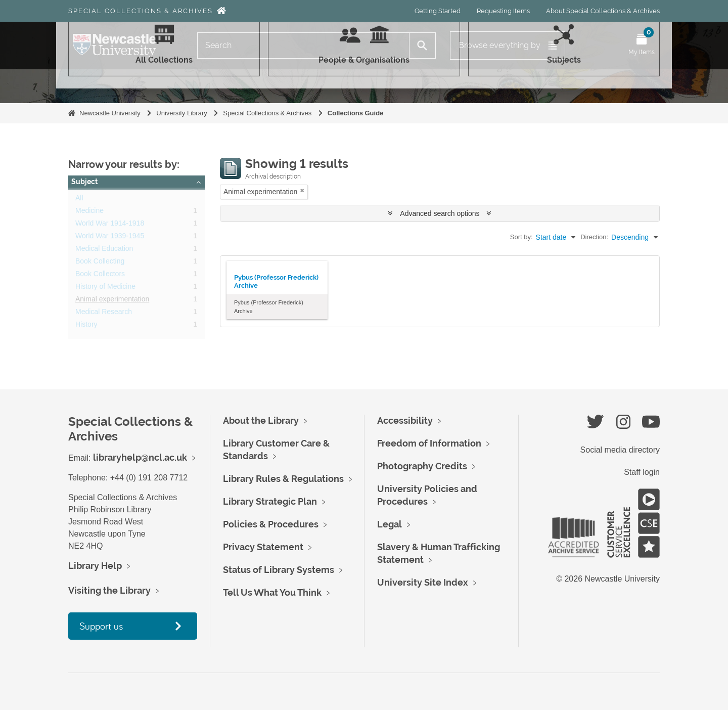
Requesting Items (503, 11)
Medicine (89, 212)
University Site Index (423, 582)
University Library (181, 113)
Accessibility (405, 420)
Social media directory (620, 450)
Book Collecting (100, 263)
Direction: (594, 237)
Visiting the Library (109, 590)
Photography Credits (422, 466)
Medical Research (104, 314)
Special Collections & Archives (141, 11)
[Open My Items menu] (642, 46)
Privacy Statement (263, 547)
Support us (101, 626)
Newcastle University (110, 113)
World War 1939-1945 (110, 238)
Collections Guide (356, 113)
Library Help (95, 566)
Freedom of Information (429, 443)
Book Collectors (100, 276)
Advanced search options (440, 213)
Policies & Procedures (271, 524)
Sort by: (521, 237)
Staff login (642, 472)
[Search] (303, 46)
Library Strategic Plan (270, 501)
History (86, 326)
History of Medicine (105, 288)
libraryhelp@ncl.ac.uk (140, 457)
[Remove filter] (302, 190)
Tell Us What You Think (272, 592)
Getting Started (438, 11)
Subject (84, 182)
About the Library (261, 420)
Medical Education (104, 250)
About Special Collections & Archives (603, 11)
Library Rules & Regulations (283, 479)
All (79, 200)
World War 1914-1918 (110, 225)
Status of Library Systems (279, 570)
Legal (390, 524)
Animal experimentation (112, 301)
